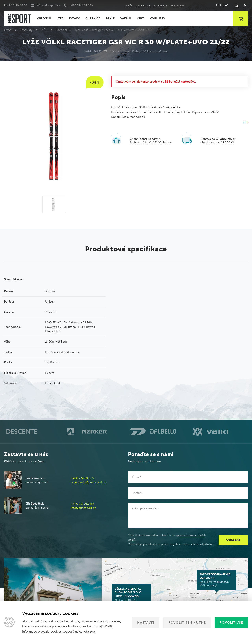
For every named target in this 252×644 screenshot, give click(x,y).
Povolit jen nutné (187, 622)
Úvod (8, 30)
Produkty (26, 30)
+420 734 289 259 (81, 5)
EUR (219, 5)
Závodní (61, 30)
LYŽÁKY (74, 18)
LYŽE (60, 18)
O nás (129, 6)
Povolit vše (231, 622)
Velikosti (178, 6)
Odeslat (233, 540)
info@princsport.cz (48, 5)
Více (245, 122)
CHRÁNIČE (93, 18)
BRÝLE (110, 18)
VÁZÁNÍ (126, 18)
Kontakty (161, 6)
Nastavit (146, 622)
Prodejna (143, 6)
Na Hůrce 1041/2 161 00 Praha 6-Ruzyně (132, 596)
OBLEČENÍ (44, 18)
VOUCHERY (157, 18)
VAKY (140, 18)
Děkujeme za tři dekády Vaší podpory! (217, 580)
